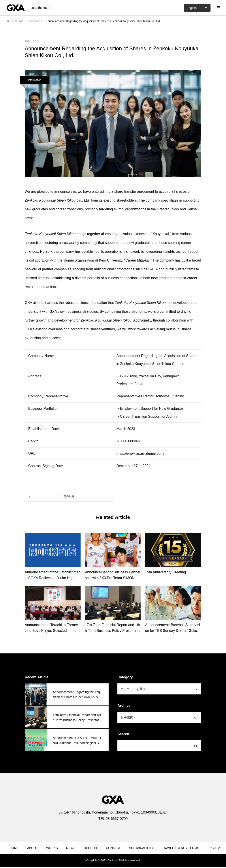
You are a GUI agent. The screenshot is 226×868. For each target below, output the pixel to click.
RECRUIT (91, 848)
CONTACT (113, 848)
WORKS (52, 848)
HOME (14, 848)
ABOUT (32, 848)
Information (35, 80)
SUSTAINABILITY (141, 848)
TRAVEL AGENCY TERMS (181, 848)
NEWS (71, 848)
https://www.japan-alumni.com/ (140, 454)
